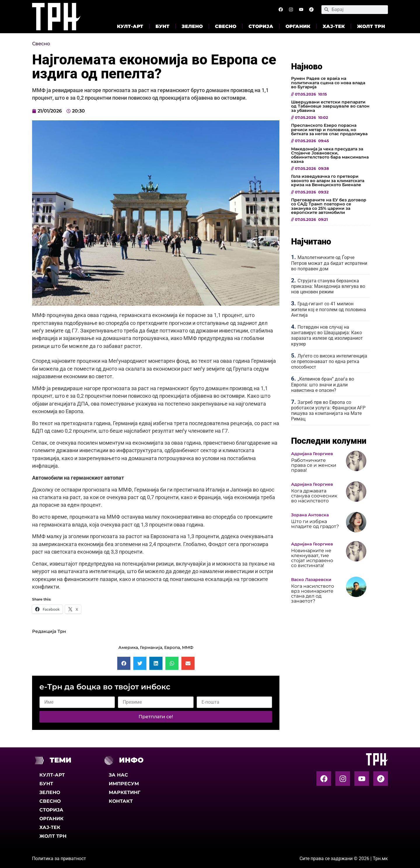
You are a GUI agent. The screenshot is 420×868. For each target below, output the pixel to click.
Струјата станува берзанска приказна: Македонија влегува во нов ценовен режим (328, 286)
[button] (124, 663)
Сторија (261, 26)
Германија (151, 647)
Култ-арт (130, 26)
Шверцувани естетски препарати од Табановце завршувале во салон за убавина (330, 106)
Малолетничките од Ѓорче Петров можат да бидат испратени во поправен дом (329, 263)
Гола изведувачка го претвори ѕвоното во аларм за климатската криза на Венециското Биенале (328, 181)
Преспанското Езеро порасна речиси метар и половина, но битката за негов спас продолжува (329, 130)
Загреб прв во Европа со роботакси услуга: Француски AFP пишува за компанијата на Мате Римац (328, 411)
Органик (298, 26)
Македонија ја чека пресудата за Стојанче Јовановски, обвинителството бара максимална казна (330, 155)
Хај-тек (334, 26)
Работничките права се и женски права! (314, 465)
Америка (128, 647)
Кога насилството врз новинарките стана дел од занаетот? (313, 594)
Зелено (192, 26)
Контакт (121, 801)
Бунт (162, 26)
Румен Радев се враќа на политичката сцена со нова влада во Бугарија (328, 83)
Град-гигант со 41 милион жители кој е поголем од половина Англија (329, 309)
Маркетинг (125, 792)
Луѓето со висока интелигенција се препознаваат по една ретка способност (329, 361)
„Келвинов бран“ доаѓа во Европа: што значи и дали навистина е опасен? (323, 384)
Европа (172, 647)
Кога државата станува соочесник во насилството (314, 496)
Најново (307, 66)
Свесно (226, 26)
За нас (118, 775)
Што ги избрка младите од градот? (315, 524)
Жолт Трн (371, 26)
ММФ (188, 647)
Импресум (124, 784)
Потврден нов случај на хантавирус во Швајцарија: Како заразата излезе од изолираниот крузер (327, 336)
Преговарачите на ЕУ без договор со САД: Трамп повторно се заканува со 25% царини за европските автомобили (329, 206)
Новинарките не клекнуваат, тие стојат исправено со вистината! (312, 558)
